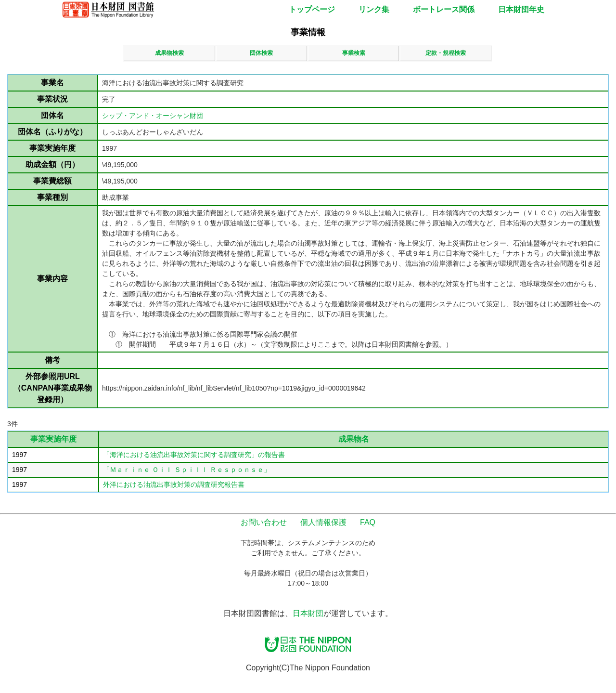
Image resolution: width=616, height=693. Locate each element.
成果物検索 (169, 53)
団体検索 (261, 53)
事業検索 (354, 53)
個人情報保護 (323, 522)
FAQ (368, 522)
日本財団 (308, 613)
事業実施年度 (53, 439)
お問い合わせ (264, 522)
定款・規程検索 (446, 53)
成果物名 (354, 439)
